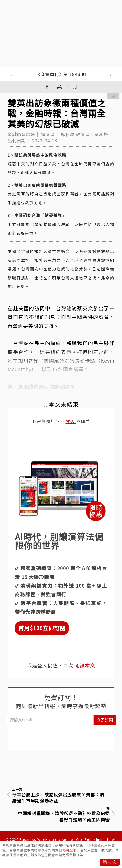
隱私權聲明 (68, 850)
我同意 (110, 862)
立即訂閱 (105, 720)
